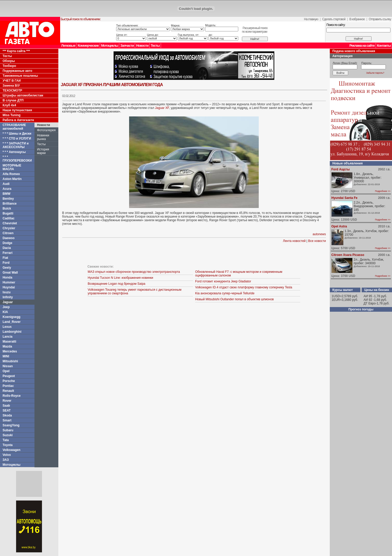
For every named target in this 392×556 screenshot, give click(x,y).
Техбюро (9, 66)
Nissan (8, 366)
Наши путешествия (17, 110)
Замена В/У (11, 86)
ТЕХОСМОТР (12, 91)
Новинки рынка (43, 137)
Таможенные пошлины (20, 76)
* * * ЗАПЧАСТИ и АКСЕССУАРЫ (16, 145)
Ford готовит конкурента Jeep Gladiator (223, 281)
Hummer (9, 282)
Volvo (7, 455)
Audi (6, 184)
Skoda (7, 415)
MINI (6, 356)
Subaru (8, 430)
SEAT (7, 411)
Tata (6, 440)
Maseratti (9, 342)
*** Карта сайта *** (16, 51)
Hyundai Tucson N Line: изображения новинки (120, 278)
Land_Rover (12, 322)
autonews (319, 234)
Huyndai (9, 287)
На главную (311, 19)
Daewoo (9, 238)
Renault (8, 391)
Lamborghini (12, 332)
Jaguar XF (162, 108)
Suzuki (8, 435)
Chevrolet (10, 223)
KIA (5, 312)
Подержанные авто (17, 71)
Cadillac (9, 218)
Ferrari (8, 253)
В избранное (357, 19)
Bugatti (8, 213)
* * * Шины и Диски (17, 134)
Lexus (7, 327)
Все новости (317, 241)
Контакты (384, 46)
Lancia (8, 337)
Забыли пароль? (375, 73)
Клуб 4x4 (9, 105)
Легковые (68, 46)
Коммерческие (88, 46)
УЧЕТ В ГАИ (12, 81)
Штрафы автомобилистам (23, 95)
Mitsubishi (10, 361)
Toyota (8, 445)
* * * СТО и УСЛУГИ (17, 138)
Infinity (8, 297)
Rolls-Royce (12, 396)
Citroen (8, 233)
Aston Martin (12, 179)
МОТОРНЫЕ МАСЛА (12, 167)
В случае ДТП (13, 100)
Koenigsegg (12, 317)
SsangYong (11, 425)
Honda (7, 277)
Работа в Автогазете (18, 120)
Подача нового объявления (354, 51)
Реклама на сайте (362, 46)
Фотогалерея (46, 130)
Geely (7, 268)
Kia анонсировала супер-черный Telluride (225, 293)
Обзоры (9, 61)
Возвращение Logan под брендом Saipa (116, 284)
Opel (6, 371)
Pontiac (8, 386)
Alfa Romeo (11, 174)
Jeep (6, 307)
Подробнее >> (383, 191)
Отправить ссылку (380, 19)
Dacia (7, 248)
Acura (7, 189)
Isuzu (7, 292)
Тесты (155, 46)
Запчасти (127, 46)
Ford (6, 263)
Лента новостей (294, 241)
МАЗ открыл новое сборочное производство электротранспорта (134, 272)
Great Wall (10, 273)
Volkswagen (11, 450)
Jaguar (8, 302)
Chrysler (9, 228)
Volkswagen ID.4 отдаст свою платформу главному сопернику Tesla (244, 287)
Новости (142, 46)
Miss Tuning (12, 115)
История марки (43, 151)
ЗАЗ (6, 460)
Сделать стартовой (334, 19)
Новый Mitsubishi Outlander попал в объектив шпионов (234, 299)
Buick (7, 208)
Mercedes (10, 351)
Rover (7, 401)
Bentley (8, 199)
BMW (6, 194)
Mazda (7, 346)
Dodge (7, 243)
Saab (6, 406)
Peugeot (9, 376)
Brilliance (10, 204)
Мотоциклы (110, 46)
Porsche (9, 381)
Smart (7, 420)
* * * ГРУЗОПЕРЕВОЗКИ (17, 159)
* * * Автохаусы (14, 152)
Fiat (5, 258)
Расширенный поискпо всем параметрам (255, 30)
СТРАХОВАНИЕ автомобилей (14, 127)
